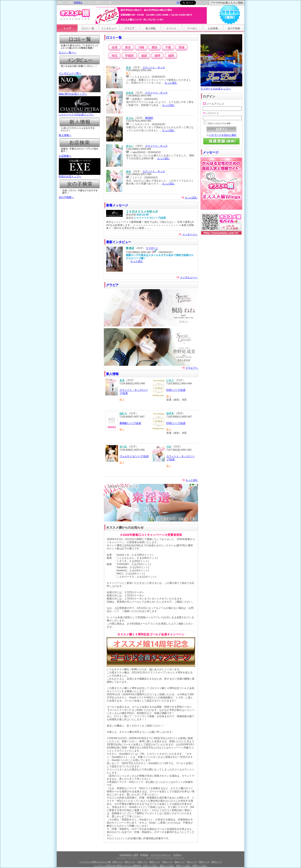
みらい (130, 146)
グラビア (130, 28)
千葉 (168, 47)
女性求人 (78, 2)
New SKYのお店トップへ (80, 93)
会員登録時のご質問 (129, 855)
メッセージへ (190, 234)
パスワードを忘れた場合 (223, 135)
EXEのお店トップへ (80, 175)
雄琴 (157, 56)
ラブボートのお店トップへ (221, 87)
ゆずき (170, 413)
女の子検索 (234, 28)
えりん (130, 118)
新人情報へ (80, 134)
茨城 (181, 47)
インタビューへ (189, 277)
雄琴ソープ (217, 862)
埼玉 (114, 56)
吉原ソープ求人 (150, 866)
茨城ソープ (179, 862)
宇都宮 (129, 56)
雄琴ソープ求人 (183, 866)
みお (128, 171)
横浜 (154, 47)
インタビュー (109, 28)
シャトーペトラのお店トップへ (80, 113)
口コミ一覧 (88, 28)
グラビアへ (192, 368)
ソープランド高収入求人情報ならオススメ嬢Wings (118, 866)
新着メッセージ (117, 205)
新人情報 (150, 28)
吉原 (114, 47)
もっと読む (171, 83)
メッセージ (211, 152)
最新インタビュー (119, 242)
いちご (170, 380)
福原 (144, 56)
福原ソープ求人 (167, 866)
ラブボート (152, 248)
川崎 (141, 47)
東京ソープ (130, 862)
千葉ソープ (167, 862)
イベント (171, 28)
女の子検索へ (80, 196)
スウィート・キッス (154, 67)
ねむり (123, 413)
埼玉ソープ (192, 862)
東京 (128, 47)
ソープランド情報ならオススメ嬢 (95, 862)
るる (128, 67)
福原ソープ (204, 862)
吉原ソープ (118, 862)
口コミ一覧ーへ (80, 51)
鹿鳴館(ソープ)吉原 (130, 423)
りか (169, 447)
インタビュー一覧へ (80, 72)
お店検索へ (80, 155)
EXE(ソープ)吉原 (176, 390)
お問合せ (177, 855)
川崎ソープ (142, 862)
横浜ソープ (155, 862)
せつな (123, 447)
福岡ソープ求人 (200, 866)
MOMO (149, 118)
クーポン (192, 28)
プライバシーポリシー (161, 855)
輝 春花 (130, 248)
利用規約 (144, 855)
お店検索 (213, 28)
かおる (130, 93)
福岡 (171, 56)
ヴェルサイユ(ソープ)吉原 (134, 456)
